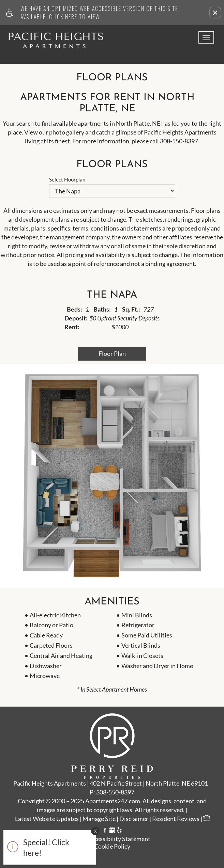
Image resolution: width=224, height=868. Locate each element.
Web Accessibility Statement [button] (112, 839)
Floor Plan (112, 353)
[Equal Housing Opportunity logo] (206, 819)
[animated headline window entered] (48, 849)
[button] (215, 13)
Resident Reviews (176, 819)
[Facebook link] (105, 831)
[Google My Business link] (112, 831)
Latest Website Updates (47, 819)
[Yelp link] (119, 831)
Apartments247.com (113, 801)
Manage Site (99, 819)
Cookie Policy (112, 846)
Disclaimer (134, 819)
